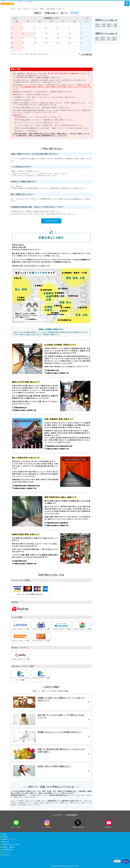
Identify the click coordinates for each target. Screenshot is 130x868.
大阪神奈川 (100, 40)
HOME (4, 834)
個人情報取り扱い (8, 850)
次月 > (88, 18)
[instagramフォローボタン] (47, 823)
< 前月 (15, 18)
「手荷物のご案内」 (41, 77)
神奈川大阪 (100, 26)
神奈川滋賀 (100, 24)
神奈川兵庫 (112, 26)
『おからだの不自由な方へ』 (73, 199)
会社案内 (5, 837)
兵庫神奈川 (112, 40)
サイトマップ (6, 852)
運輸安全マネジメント (9, 839)
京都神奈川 (112, 38)
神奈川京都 (112, 24)
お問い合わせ (6, 855)
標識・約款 (6, 842)
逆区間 (75, 13)
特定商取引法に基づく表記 (11, 844)
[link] (116, 861)
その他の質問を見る (51, 221)
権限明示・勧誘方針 (9, 847)
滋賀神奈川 (100, 38)
